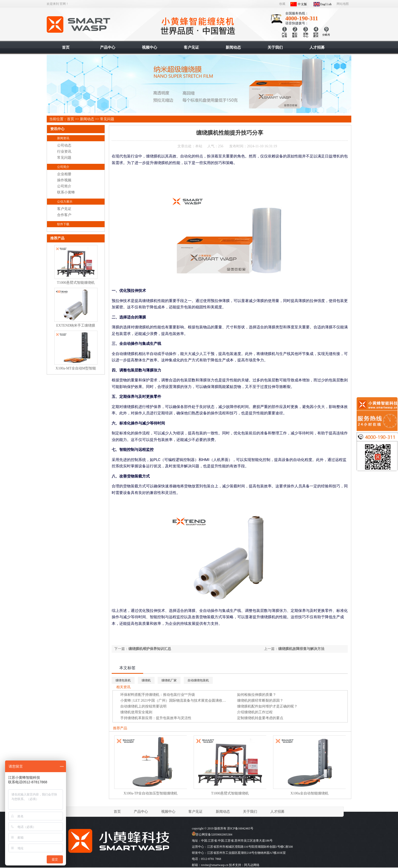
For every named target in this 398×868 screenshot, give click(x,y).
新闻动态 (87, 119)
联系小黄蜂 (66, 192)
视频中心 (168, 812)
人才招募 (277, 812)
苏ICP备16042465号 (240, 828)
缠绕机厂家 (169, 680)
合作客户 (64, 215)
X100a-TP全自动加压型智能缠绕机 (151, 793)
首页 (71, 119)
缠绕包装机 (123, 680)
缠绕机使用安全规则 (136, 712)
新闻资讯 (63, 138)
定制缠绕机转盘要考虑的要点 (260, 718)
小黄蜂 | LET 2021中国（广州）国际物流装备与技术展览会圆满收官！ (175, 701)
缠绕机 (146, 680)
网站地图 (343, 4)
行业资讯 (64, 152)
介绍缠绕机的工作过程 (255, 712)
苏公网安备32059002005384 (212, 835)
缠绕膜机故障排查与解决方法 (301, 649)
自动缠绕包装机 (198, 680)
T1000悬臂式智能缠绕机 (230, 793)
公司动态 (64, 145)
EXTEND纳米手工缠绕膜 (76, 325)
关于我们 (250, 812)
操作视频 (64, 180)
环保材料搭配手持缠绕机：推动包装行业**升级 (158, 695)
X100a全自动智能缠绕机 (309, 793)
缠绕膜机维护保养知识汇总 (150, 649)
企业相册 (64, 174)
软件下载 (63, 224)
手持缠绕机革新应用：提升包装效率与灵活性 (156, 718)
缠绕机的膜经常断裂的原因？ (260, 701)
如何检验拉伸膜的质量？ (257, 695)
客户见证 (64, 209)
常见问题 (107, 119)
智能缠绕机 (79, 25)
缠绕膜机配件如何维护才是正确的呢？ (267, 706)
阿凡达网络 (252, 865)
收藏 (282, 4)
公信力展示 (65, 202)
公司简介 (63, 167)
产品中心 (141, 812)
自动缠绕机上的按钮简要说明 (143, 706)
